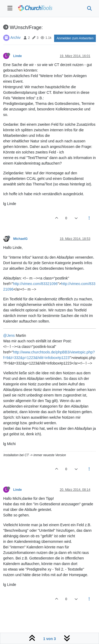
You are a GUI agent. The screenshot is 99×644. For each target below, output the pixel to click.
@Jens (9, 335)
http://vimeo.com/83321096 (35, 284)
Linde (18, 56)
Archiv (15, 38)
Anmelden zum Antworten (75, 38)
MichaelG (20, 239)
